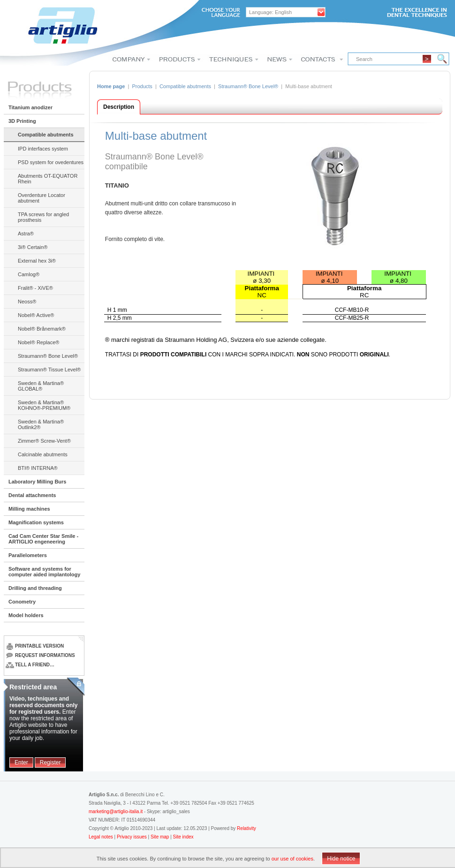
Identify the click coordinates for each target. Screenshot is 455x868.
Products (142, 86)
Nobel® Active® (36, 315)
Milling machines (29, 509)
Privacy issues (133, 837)
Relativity (246, 828)
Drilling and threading (35, 588)
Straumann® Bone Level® (48, 356)
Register (50, 762)
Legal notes (102, 837)
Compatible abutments (46, 135)
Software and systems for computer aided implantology (44, 572)
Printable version (35, 646)
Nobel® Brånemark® (42, 329)
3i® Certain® (33, 247)
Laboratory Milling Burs (37, 482)
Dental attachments (32, 495)
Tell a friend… (30, 665)
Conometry (22, 602)
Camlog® (29, 274)
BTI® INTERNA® (38, 468)
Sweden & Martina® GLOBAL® (41, 386)
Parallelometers (28, 555)
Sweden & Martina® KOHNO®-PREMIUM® (44, 405)
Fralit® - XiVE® (35, 288)
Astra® (26, 234)
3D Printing (22, 121)
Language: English (270, 12)
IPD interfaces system (43, 149)
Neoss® (27, 302)
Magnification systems (36, 522)
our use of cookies (292, 859)
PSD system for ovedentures (51, 162)
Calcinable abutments (43, 454)
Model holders (26, 615)
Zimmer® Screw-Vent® (44, 441)
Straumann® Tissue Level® (49, 370)
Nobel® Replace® (38, 342)
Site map (160, 837)
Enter (21, 762)
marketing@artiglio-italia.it (116, 811)
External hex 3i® (37, 261)
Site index (183, 837)
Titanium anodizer (30, 107)
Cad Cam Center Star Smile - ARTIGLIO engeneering (43, 539)
